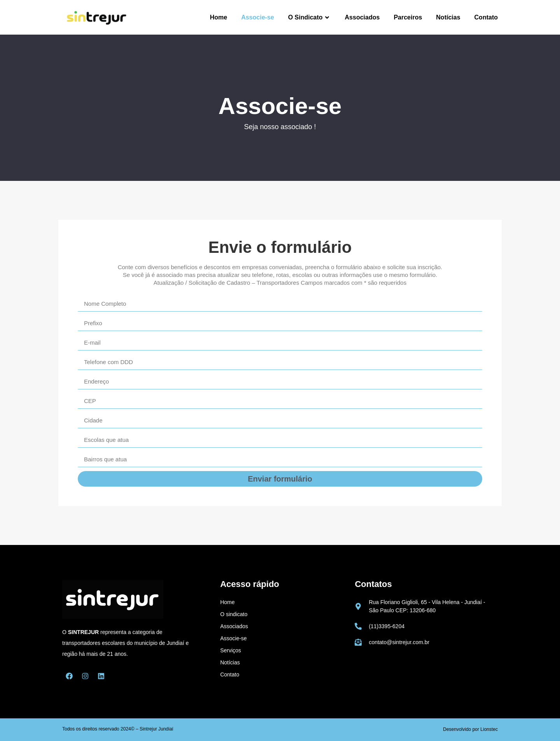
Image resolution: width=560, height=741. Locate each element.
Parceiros (408, 17)
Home (219, 17)
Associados (362, 17)
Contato (486, 17)
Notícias (448, 17)
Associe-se (258, 17)
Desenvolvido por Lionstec (470, 729)
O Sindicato (310, 18)
